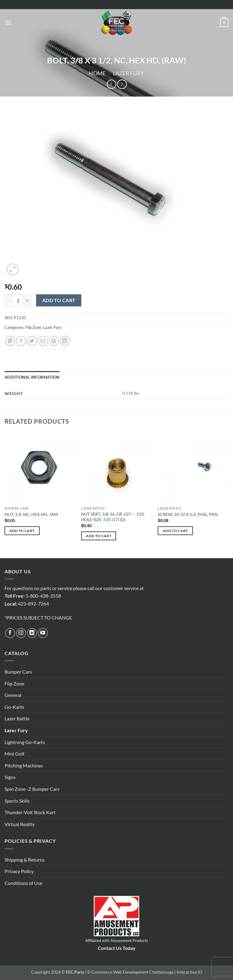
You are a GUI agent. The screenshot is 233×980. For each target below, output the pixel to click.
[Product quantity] (18, 300)
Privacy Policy (19, 871)
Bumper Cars (18, 672)
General (13, 695)
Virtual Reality (20, 824)
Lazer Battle (17, 718)
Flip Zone (33, 327)
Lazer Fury (128, 73)
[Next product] (111, 84)
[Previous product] (122, 84)
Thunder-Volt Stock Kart (30, 812)
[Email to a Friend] (43, 341)
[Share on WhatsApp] (10, 341)
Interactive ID (189, 972)
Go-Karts (14, 707)
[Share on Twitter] (32, 341)
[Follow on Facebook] (10, 633)
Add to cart (59, 300)
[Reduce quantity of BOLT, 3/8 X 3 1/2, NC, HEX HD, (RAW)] (8, 300)
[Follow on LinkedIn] (32, 633)
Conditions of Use (23, 883)
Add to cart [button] (22, 531)
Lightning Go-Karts (25, 742)
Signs (10, 777)
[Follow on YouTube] (43, 633)
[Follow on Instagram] (21, 633)
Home (97, 73)
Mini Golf (14, 754)
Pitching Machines (24, 765)
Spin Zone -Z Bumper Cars (32, 789)
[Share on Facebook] (21, 341)
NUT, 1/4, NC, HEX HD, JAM (31, 514)
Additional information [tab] (32, 377)
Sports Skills (17, 801)
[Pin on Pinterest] (54, 341)
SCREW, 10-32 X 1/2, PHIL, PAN (188, 514)
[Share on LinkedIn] (65, 341)
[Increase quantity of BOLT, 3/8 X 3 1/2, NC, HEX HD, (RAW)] (28, 300)
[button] (8, 23)
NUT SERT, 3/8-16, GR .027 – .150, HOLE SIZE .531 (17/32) (113, 517)
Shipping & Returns (25, 860)
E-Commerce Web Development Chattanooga (130, 972)
